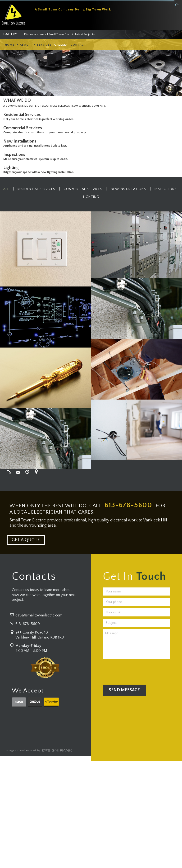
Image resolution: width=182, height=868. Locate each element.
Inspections (15, 155)
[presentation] (139, 671)
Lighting (12, 168)
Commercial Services (24, 128)
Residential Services (23, 115)
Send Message (124, 690)
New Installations (21, 141)
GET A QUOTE (26, 540)
